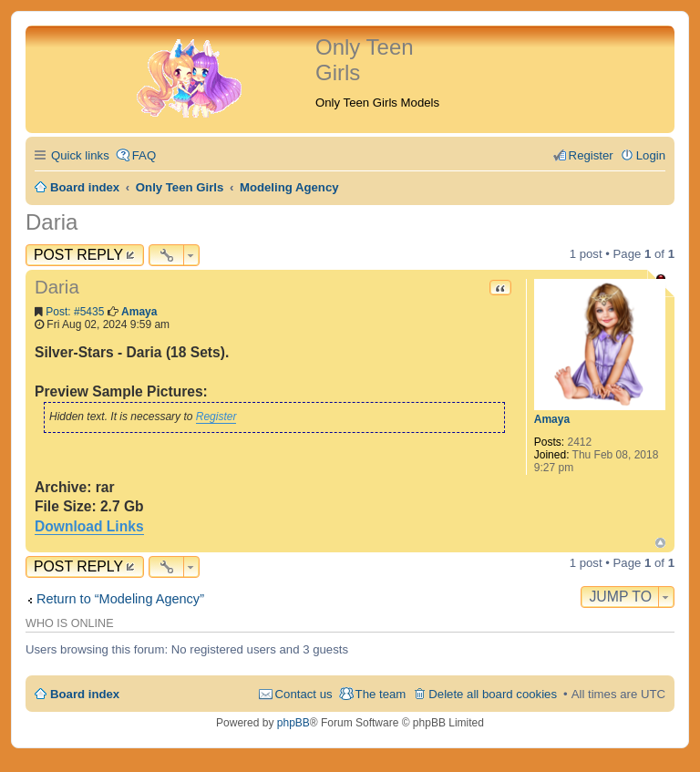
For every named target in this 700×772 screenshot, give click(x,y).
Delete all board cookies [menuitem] (493, 694)
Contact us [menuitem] (304, 694)
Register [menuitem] (591, 155)
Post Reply (78, 255)
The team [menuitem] (381, 694)
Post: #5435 (75, 312)
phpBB (293, 723)
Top (660, 543)
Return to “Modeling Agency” (120, 599)
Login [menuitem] (651, 155)
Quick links (80, 155)
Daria (51, 222)
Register (216, 417)
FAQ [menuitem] (144, 155)
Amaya (552, 419)
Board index (85, 694)
